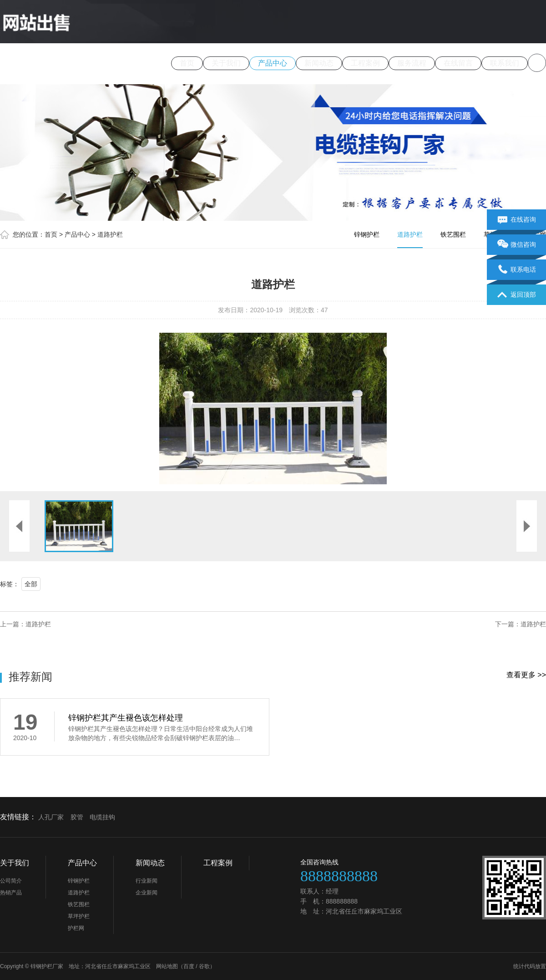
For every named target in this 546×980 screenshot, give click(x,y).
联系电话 (517, 270)
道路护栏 (110, 234)
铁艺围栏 (453, 234)
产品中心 (273, 63)
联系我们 (505, 63)
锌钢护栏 (367, 234)
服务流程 (412, 63)
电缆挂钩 (102, 817)
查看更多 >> (526, 675)
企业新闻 (147, 893)
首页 (187, 63)
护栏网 (76, 928)
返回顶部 (517, 295)
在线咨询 (517, 220)
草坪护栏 (79, 916)
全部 (31, 584)
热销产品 (11, 893)
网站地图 (167, 966)
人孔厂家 (51, 817)
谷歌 (204, 966)
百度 (189, 966)
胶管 (77, 817)
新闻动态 (319, 63)
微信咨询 (517, 245)
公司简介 (11, 881)
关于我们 (226, 63)
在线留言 (458, 63)
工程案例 (365, 63)
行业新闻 (147, 881)
